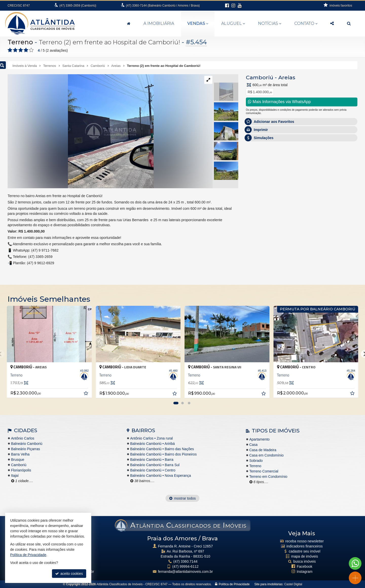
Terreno (20, 42)
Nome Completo (261, 192)
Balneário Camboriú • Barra (152, 460)
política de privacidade (311, 249)
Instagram (304, 572)
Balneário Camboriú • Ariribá (152, 444)
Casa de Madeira (263, 450)
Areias (287, 77)
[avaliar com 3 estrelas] (21, 50)
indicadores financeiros (305, 546)
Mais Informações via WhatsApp (279, 102)
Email (253, 209)
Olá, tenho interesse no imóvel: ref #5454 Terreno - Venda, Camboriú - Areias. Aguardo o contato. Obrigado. (302, 176)
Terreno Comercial (264, 471)
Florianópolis (21, 470)
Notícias (270, 23)
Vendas (198, 23)
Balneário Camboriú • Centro (153, 470)
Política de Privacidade (234, 584)
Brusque (17, 460)
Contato (306, 23)
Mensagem (257, 164)
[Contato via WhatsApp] (355, 563)
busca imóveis (305, 561)
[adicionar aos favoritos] (86, 394)
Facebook (305, 566)
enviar (344, 245)
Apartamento (259, 439)
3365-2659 (78, 6)
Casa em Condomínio (266, 455)
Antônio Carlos (23, 438)
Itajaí (15, 476)
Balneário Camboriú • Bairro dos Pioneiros (163, 454)
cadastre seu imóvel (305, 551)
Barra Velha (20, 454)
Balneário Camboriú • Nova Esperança (160, 476)
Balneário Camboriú (27, 444)
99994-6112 (186, 566)
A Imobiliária (159, 23)
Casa (253, 445)
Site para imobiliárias (268, 584)
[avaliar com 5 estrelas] (31, 50)
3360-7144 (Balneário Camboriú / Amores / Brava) (163, 6)
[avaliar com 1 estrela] (10, 50)
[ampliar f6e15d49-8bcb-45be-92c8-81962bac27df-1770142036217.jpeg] (81, 131)
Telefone (255, 227)
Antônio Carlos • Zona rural (151, 438)
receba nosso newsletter (305, 541)
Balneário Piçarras (25, 449)
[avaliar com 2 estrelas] (15, 50)
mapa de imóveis (305, 556)
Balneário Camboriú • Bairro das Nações (162, 449)
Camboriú (260, 77)
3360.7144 (185, 561)
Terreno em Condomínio (268, 477)
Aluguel (233, 23)
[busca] (349, 24)
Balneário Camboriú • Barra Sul (155, 465)
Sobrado (256, 461)
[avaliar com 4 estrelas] (26, 50)
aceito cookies (69, 574)
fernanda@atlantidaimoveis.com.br (185, 572)
